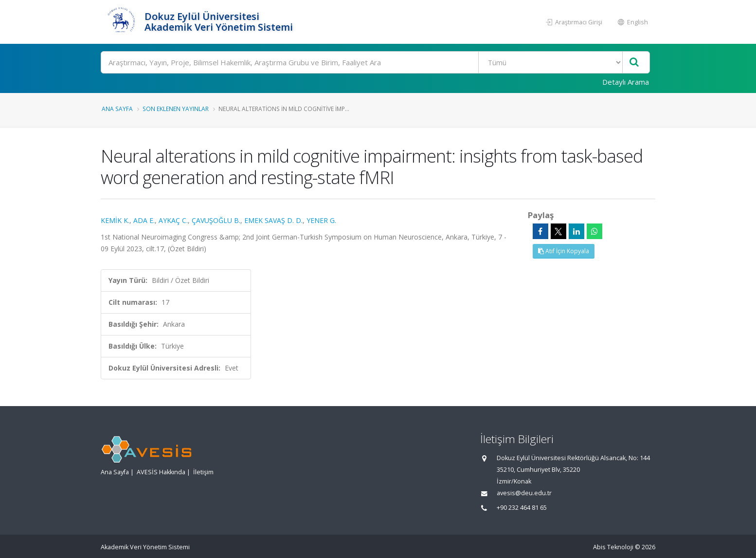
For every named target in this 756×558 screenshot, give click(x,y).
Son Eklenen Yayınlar (176, 109)
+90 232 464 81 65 (522, 508)
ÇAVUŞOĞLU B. (216, 220)
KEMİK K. (115, 220)
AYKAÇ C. (173, 220)
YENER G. (321, 220)
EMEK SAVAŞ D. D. (273, 220)
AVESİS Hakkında (161, 472)
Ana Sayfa (117, 109)
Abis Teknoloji (613, 547)
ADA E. (144, 220)
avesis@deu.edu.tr (524, 493)
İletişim (203, 472)
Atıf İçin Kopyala (564, 251)
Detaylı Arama (626, 82)
